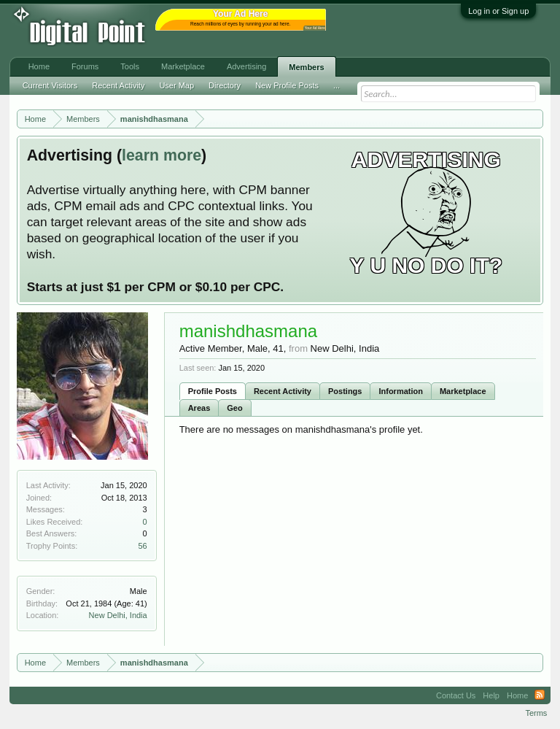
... (337, 85)
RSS (540, 695)
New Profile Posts (287, 85)
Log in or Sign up (498, 11)
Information (401, 391)
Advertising (246, 66)
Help (491, 695)
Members (306, 67)
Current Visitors (50, 85)
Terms (536, 713)
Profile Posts (213, 391)
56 (142, 546)
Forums (85, 66)
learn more (162, 155)
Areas (199, 408)
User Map (176, 85)
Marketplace (463, 391)
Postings (345, 391)
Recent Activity (283, 391)
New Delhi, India (118, 615)
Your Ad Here (315, 28)
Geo (234, 408)
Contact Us (456, 695)
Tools (130, 66)
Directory (225, 85)
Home (39, 66)
